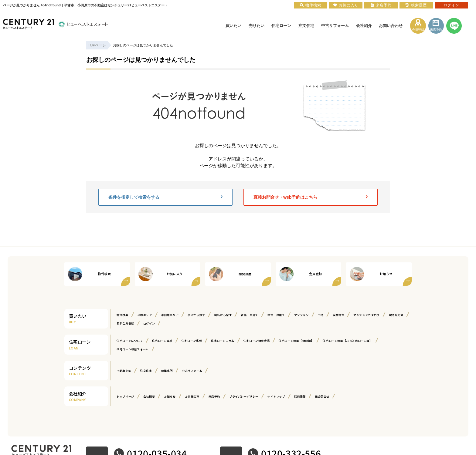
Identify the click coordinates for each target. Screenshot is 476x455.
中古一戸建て (298, 315)
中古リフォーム (202, 370)
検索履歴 (416, 5)
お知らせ (177, 396)
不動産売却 (125, 370)
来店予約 (227, 396)
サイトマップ (298, 396)
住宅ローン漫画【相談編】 (322, 340)
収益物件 (368, 315)
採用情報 (325, 396)
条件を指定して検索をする (165, 197)
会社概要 (154, 396)
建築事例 (174, 370)
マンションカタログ (132, 323)
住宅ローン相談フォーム (204, 349)
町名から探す (238, 315)
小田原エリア (177, 315)
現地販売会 (166, 323)
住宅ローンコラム (238, 340)
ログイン (221, 323)
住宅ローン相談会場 (277, 340)
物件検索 (124, 315)
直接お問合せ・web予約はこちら (311, 197)
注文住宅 (150, 370)
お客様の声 (202, 396)
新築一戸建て (268, 315)
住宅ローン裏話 (203, 340)
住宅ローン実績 (169, 340)
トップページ (127, 396)
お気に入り (346, 5)
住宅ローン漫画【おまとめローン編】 (146, 349)
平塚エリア (149, 315)
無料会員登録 (195, 323)
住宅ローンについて (132, 340)
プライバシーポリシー (261, 396)
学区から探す (207, 315)
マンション (327, 315)
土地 (348, 315)
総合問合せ (350, 396)
